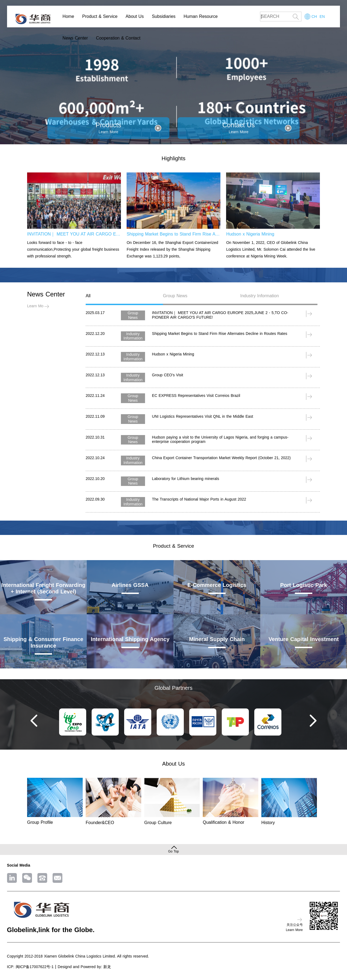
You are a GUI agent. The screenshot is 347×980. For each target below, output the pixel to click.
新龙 (107, 967)
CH (314, 17)
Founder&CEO (100, 823)
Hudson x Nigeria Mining (250, 234)
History (268, 823)
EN (322, 17)
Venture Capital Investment (304, 639)
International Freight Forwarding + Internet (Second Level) (43, 588)
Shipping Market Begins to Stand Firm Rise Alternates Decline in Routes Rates (173, 234)
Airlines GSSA (130, 585)
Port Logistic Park (303, 585)
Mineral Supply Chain (217, 639)
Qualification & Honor (224, 822)
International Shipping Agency (130, 639)
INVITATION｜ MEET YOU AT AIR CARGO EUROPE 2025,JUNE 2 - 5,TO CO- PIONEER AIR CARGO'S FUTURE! (74, 234)
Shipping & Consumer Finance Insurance (43, 642)
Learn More (37, 306)
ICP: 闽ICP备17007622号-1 (30, 967)
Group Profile (40, 822)
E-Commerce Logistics (217, 585)
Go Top (173, 851)
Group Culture (158, 823)
